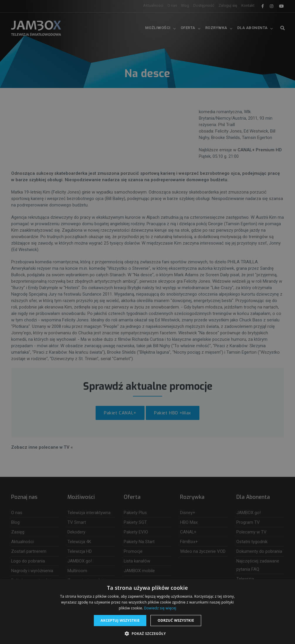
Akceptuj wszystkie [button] (120, 620)
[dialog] (147, 322)
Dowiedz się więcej (160, 608)
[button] (147, 634)
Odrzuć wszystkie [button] (176, 620)
